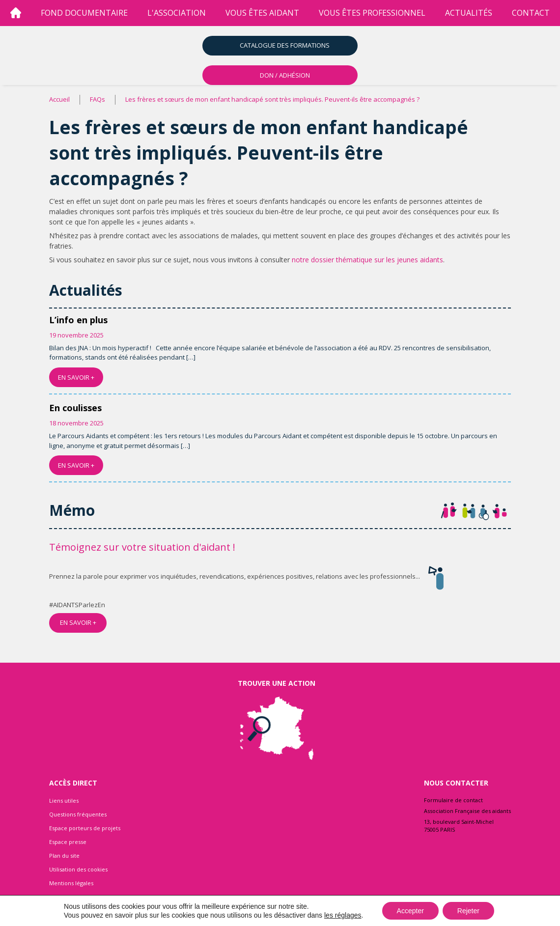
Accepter (410, 911)
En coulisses (75, 408)
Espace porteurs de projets (85, 828)
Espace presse (68, 842)
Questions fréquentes (78, 814)
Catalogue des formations (285, 45)
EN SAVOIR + (76, 377)
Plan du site (64, 856)
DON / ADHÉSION (285, 75)
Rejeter (468, 911)
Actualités (469, 13)
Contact (531, 13)
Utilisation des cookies (78, 869)
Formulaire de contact (453, 800)
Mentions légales (71, 883)
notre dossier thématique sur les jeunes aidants (367, 260)
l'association (177, 13)
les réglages (343, 915)
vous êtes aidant (262, 13)
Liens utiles (64, 800)
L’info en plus (78, 320)
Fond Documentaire (84, 13)
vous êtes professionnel (372, 13)
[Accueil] (16, 13)
